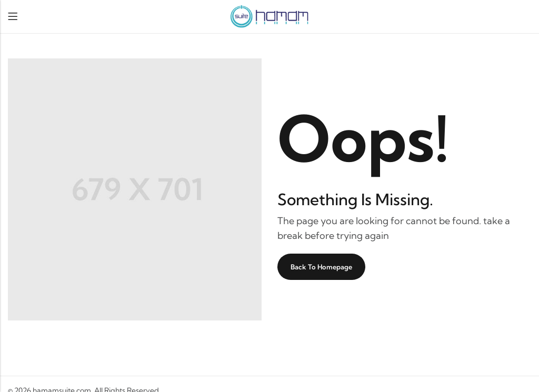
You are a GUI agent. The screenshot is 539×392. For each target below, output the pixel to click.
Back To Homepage (322, 267)
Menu (13, 17)
